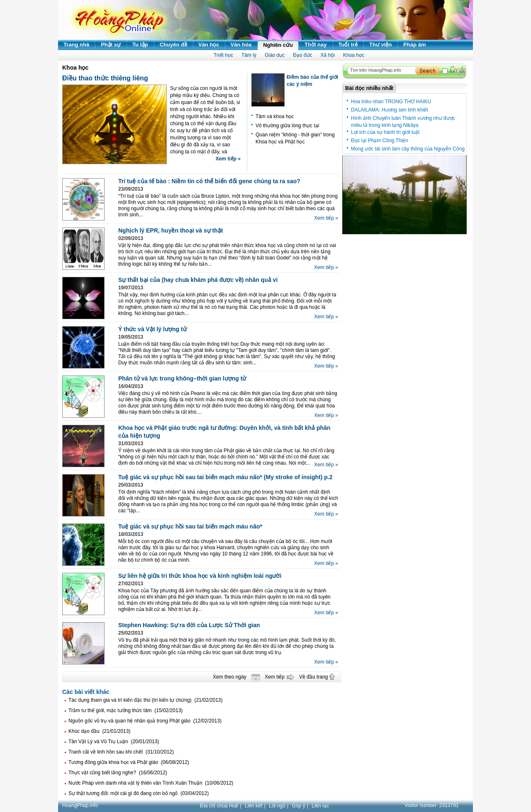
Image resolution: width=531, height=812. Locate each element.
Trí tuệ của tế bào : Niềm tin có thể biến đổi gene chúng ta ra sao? (209, 181)
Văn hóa (241, 45)
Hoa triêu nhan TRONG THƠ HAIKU (391, 102)
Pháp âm (414, 45)
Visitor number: (432, 805)
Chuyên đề (173, 45)
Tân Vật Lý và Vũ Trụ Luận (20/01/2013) (114, 742)
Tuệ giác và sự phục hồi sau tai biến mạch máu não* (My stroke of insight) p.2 (225, 477)
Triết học (223, 55)
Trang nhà (76, 45)
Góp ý (299, 806)
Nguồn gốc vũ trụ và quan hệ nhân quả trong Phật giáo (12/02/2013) (145, 721)
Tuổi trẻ (348, 45)
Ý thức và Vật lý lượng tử (152, 329)
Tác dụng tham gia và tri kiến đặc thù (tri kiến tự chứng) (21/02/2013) (146, 700)
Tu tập (140, 45)
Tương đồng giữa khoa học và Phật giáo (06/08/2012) (129, 762)
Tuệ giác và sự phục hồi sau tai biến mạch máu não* (190, 526)
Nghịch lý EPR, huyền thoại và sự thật (171, 230)
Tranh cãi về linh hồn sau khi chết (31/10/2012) (121, 752)
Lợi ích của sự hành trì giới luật (385, 132)
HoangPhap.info (80, 805)
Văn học (209, 45)
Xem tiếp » (228, 159)
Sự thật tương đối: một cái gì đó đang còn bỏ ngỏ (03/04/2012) (139, 793)
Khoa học (354, 55)
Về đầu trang (313, 677)
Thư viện (380, 45)
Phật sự (111, 45)
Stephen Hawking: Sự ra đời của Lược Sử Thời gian (189, 625)
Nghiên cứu (278, 45)
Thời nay (316, 45)
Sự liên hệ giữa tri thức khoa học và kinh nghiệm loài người (200, 576)
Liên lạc (320, 806)
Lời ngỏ (277, 806)
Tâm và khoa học (275, 116)
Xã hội (328, 55)
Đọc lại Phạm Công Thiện (380, 141)
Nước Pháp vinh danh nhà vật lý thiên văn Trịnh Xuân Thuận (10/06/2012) (151, 783)
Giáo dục (275, 55)
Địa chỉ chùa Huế (219, 806)
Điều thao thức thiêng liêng (105, 78)
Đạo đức (302, 55)
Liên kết (253, 806)
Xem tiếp (275, 677)
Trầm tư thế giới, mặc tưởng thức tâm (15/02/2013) (125, 710)
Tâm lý (249, 55)
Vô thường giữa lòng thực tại (287, 126)
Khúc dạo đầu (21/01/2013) (99, 731)
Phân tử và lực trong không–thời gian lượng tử (182, 378)
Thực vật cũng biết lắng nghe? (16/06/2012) (118, 773)
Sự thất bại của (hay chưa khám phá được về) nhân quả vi (198, 280)
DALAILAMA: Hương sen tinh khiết (389, 110)
